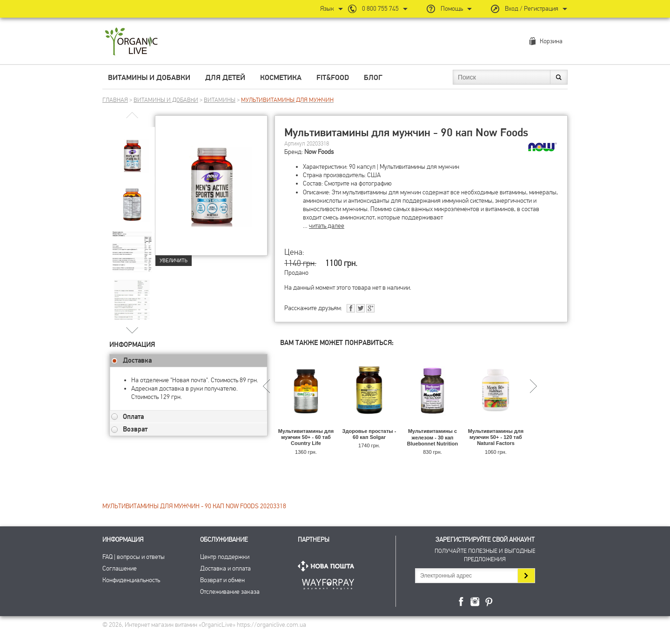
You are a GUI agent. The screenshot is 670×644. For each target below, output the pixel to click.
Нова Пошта (328, 566)
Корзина (551, 41)
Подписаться (526, 576)
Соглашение (120, 568)
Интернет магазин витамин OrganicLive (131, 42)
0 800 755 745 (380, 9)
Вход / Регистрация (532, 9)
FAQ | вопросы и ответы (134, 557)
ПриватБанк (328, 582)
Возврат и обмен (222, 580)
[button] (132, 330)
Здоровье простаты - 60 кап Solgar (369, 434)
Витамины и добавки (149, 78)
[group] (132, 149)
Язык (327, 9)
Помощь (452, 9)
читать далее (327, 226)
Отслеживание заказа (230, 592)
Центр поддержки (225, 557)
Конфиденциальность (131, 580)
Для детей (225, 78)
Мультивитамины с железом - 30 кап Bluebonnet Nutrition (432, 437)
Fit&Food (333, 78)
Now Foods (319, 152)
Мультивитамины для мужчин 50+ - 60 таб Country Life (306, 437)
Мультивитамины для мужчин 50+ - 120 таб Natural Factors (496, 437)
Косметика (281, 78)
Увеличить (174, 261)
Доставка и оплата (225, 568)
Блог (373, 78)
